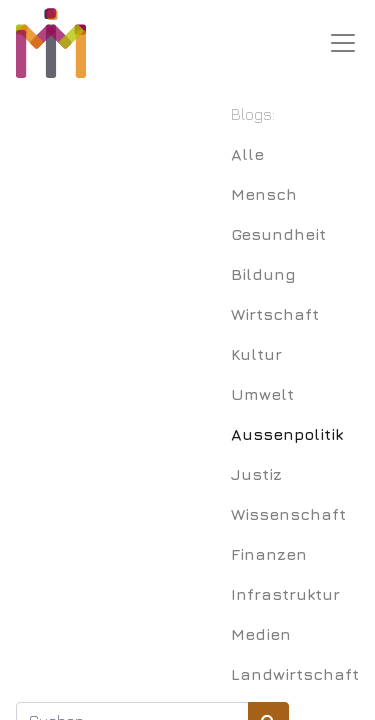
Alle (247, 154)
